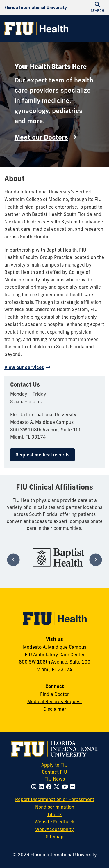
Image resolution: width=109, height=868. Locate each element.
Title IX (54, 814)
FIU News (63, 779)
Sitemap (55, 837)
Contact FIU (54, 772)
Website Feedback (55, 822)
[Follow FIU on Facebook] (50, 787)
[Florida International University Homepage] (36, 7)
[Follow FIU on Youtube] (66, 787)
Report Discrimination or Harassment (55, 799)
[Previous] (13, 560)
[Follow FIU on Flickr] (74, 787)
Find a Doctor (54, 694)
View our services (24, 367)
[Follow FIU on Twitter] (58, 787)
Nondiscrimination (55, 807)
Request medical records (42, 455)
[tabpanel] (59, 557)
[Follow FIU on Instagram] (35, 787)
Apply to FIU (54, 765)
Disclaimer (55, 709)
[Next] (95, 560)
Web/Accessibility (54, 829)
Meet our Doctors (41, 137)
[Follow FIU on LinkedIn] (42, 787)
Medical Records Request (55, 701)
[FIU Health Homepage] (36, 28)
